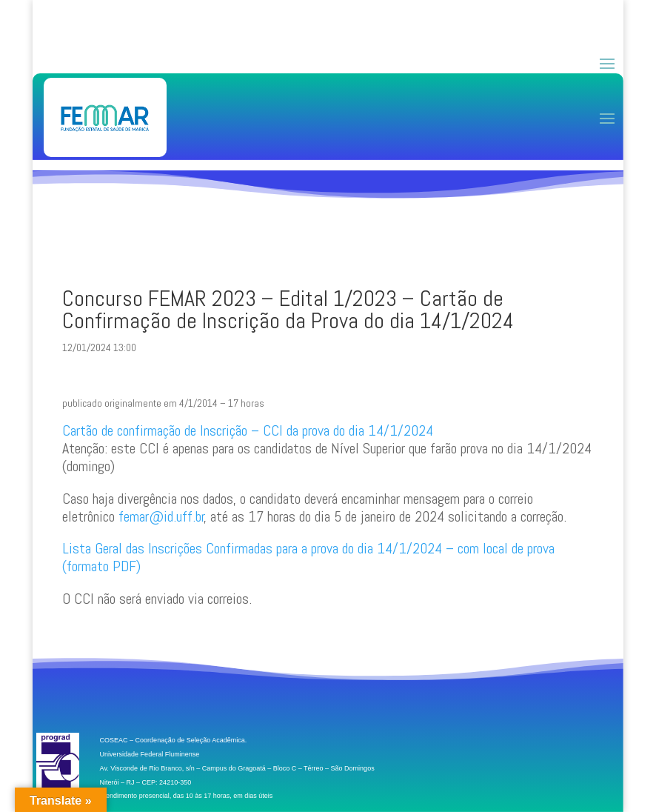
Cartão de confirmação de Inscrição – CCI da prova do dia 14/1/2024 (248, 430)
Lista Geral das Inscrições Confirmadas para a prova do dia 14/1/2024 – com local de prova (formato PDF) (308, 557)
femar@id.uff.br (161, 516)
